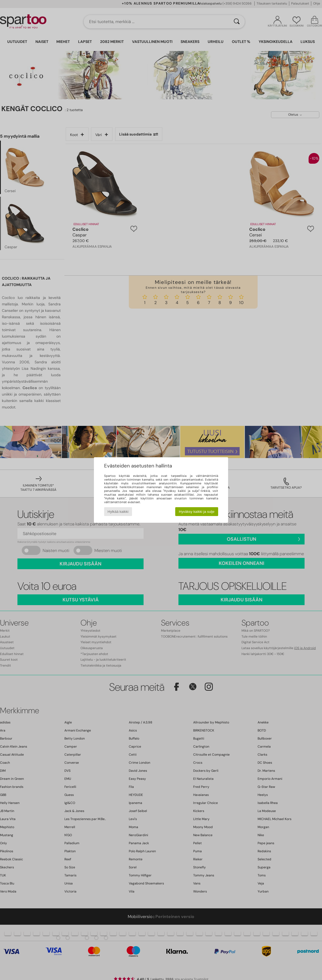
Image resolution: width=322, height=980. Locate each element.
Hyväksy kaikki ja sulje (197, 512)
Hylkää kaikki (118, 512)
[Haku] (237, 22)
